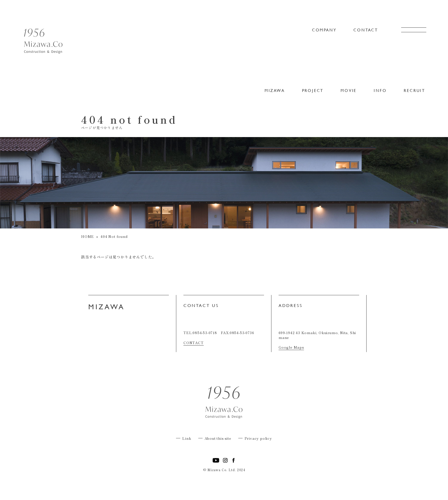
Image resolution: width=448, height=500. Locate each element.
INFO (380, 90)
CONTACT (366, 30)
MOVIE (349, 90)
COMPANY (324, 30)
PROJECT (313, 90)
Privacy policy (258, 438)
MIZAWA (275, 90)
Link (187, 438)
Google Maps (291, 347)
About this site (218, 438)
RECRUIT (414, 90)
